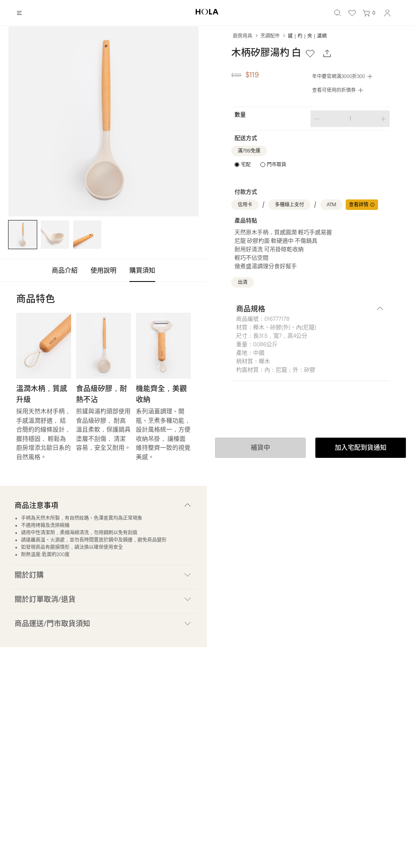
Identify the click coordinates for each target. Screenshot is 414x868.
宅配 (246, 165)
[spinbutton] (350, 119)
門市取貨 (277, 165)
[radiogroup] (260, 165)
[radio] (243, 165)
